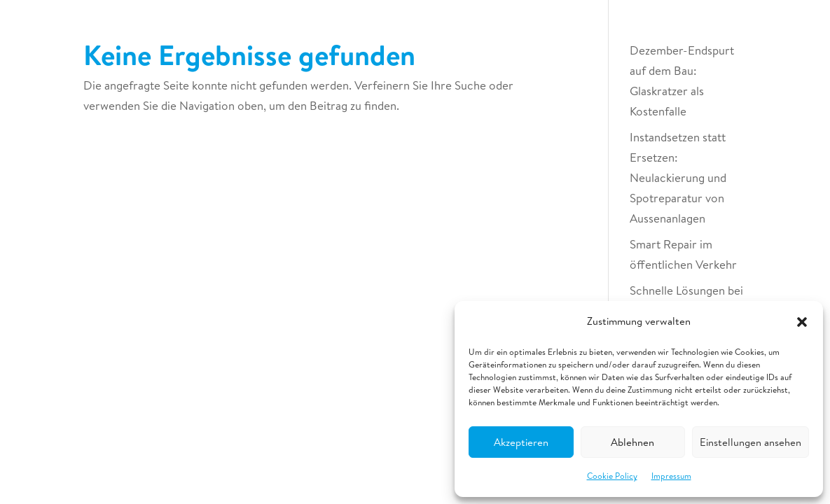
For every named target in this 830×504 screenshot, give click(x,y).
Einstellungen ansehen (751, 442)
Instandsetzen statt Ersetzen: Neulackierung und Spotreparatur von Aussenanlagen (678, 177)
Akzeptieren (521, 442)
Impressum (671, 476)
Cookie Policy (612, 476)
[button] (802, 322)
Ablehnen (632, 442)
